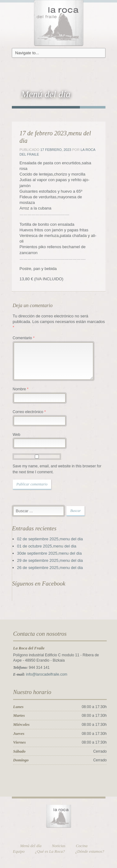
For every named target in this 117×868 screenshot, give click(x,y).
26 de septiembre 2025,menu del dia (50, 568)
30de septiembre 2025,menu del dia (49, 553)
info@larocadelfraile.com (46, 674)
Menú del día (31, 846)
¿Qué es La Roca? (50, 851)
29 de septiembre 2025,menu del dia (50, 560)
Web (17, 435)
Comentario (24, 338)
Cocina (82, 846)
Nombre (21, 389)
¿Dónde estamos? (90, 851)
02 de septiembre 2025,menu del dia (50, 539)
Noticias (58, 846)
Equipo (19, 851)
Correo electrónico (29, 412)
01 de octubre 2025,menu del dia (47, 546)
